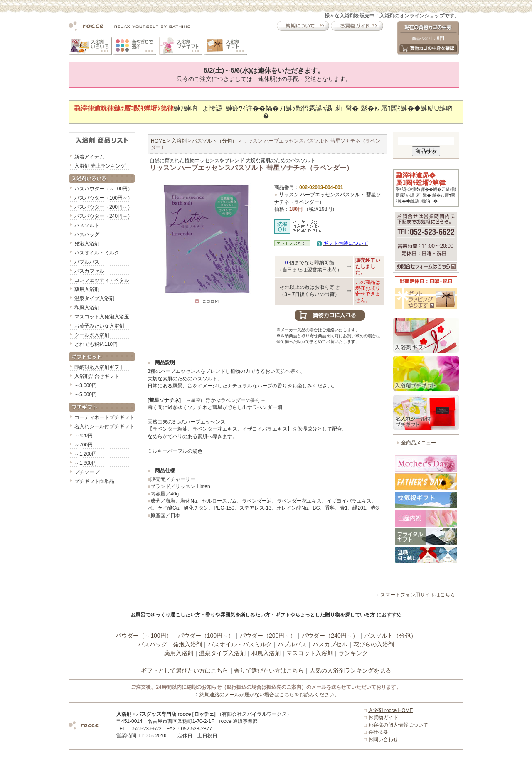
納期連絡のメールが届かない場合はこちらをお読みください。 (269, 695)
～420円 (84, 436)
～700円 (84, 445)
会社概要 (378, 732)
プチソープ (87, 472)
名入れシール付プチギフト (104, 426)
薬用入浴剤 (87, 289)
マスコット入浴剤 (310, 653)
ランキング (353, 653)
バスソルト (87, 225)
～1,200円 (86, 454)
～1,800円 (86, 463)
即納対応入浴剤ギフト (99, 367)
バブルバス (87, 262)
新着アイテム (89, 157)
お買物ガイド (383, 717)
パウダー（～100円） (144, 636)
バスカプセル (89, 271)
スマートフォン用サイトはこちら (418, 595)
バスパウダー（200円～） (103, 207)
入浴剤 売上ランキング (100, 166)
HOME (158, 141)
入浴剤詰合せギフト (97, 376)
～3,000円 (86, 385)
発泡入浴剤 (87, 244)
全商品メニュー (419, 443)
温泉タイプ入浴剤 (94, 298)
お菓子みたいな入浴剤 (99, 326)
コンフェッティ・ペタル (102, 280)
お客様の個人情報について (398, 725)
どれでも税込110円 (96, 344)
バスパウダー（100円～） (103, 198)
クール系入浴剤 (92, 335)
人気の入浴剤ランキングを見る (350, 670)
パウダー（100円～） (206, 636)
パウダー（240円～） (330, 636)
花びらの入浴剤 (374, 644)
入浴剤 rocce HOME (391, 710)
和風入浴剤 (87, 308)
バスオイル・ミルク (97, 253)
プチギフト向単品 (94, 481)
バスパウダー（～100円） (103, 189)
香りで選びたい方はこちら (269, 670)
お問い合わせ (383, 739)
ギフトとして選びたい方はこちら (185, 670)
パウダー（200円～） (268, 636)
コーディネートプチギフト (104, 417)
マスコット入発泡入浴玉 (102, 317)
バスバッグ (87, 234)
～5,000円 (86, 394)
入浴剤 (179, 141)
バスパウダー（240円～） (103, 216)
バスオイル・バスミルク (240, 644)
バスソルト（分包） (214, 141)
